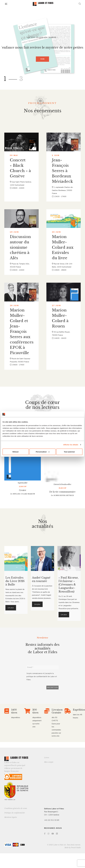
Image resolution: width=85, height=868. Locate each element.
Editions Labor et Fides (54, 809)
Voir (42, 59)
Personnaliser (43, 452)
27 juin (56, 306)
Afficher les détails (71, 445)
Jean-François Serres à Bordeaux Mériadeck (62, 171)
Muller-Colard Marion (24, 500)
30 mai (14, 155)
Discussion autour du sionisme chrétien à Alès (20, 247)
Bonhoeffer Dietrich (64, 501)
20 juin (56, 232)
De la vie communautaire (62, 498)
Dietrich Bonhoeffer (62, 490)
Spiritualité (23, 489)
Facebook (45, 834)
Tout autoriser (69, 452)
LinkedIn (57, 834)
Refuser (16, 452)
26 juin (14, 306)
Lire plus (11, 608)
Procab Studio (76, 848)
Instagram (48, 834)
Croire (23, 496)
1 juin (56, 155)
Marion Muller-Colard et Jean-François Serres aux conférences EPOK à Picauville (22, 331)
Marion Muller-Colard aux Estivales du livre (63, 247)
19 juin (14, 232)
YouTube (53, 834)
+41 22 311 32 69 (52, 820)
